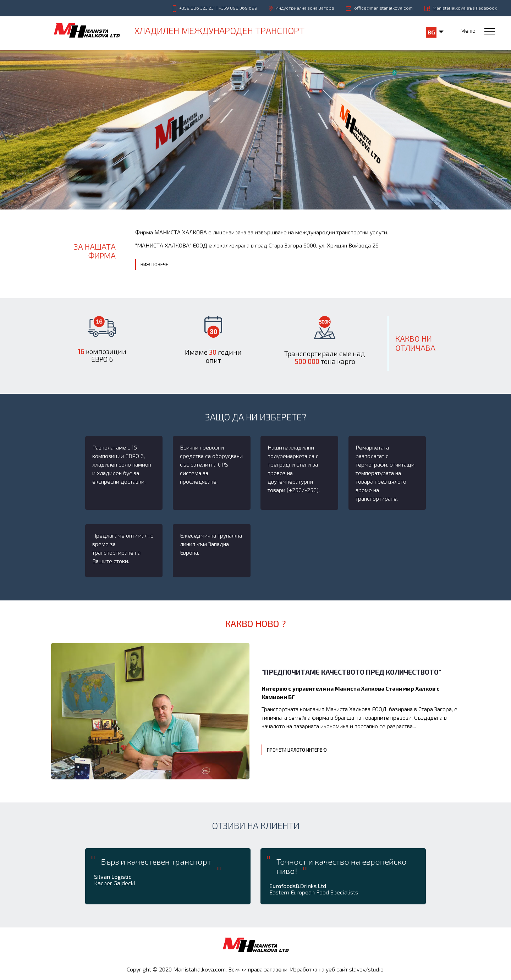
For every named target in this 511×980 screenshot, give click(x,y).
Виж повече (154, 265)
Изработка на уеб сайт (319, 969)
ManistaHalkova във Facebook (465, 8)
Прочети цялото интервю (297, 750)
